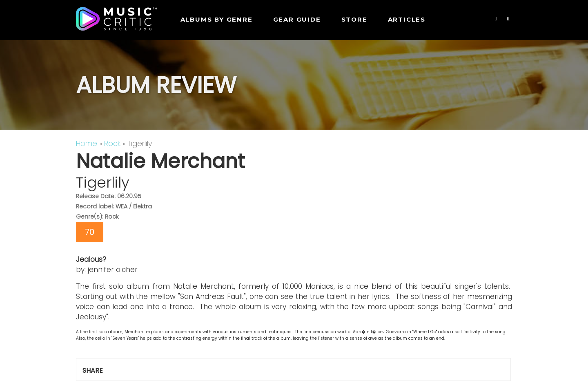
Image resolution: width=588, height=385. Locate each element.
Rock (112, 143)
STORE (354, 19)
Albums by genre (217, 19)
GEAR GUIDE (297, 19)
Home (87, 143)
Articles (407, 19)
